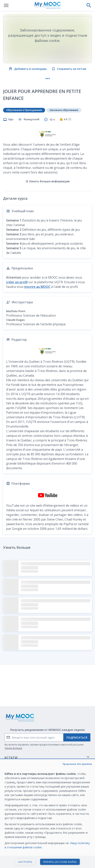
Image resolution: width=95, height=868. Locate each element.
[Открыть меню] (6, 5)
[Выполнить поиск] (89, 5)
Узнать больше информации (48, 181)
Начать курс (48, 861)
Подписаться (77, 737)
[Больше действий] (48, 79)
